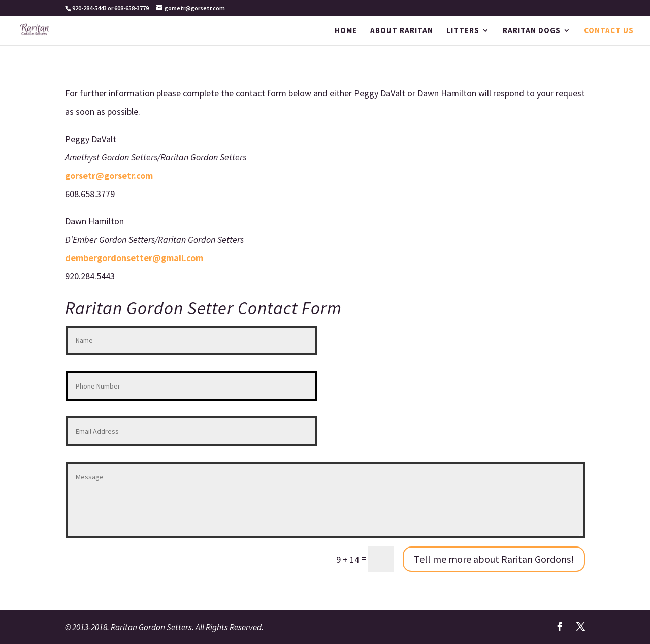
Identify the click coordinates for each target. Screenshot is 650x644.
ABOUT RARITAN (402, 31)
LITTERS (463, 31)
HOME (346, 31)
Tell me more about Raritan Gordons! (494, 559)
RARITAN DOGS (532, 31)
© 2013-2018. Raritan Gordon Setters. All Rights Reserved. (164, 627)
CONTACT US (609, 31)
